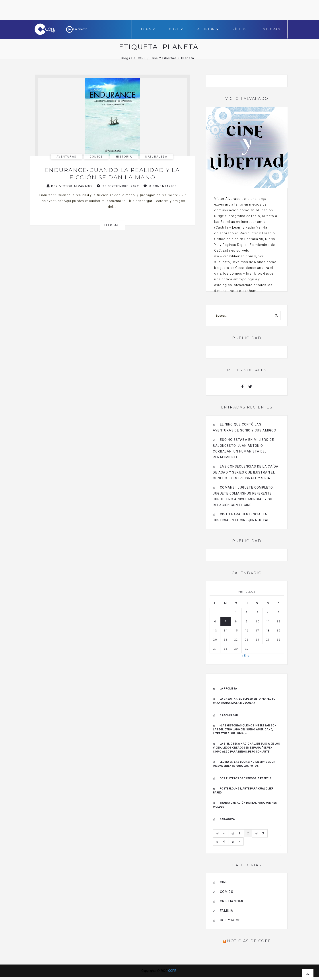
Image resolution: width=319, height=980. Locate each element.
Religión (208, 29)
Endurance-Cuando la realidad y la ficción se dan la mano (113, 174)
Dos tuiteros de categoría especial (246, 778)
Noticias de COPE (249, 941)
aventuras (66, 157)
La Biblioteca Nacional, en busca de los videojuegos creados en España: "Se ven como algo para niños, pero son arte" (246, 748)
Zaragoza (227, 819)
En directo (77, 29)
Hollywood (230, 920)
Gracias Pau (229, 715)
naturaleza (156, 157)
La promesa (228, 689)
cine (224, 882)
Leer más (113, 225)
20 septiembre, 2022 (118, 186)
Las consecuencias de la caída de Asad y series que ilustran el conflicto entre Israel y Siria (246, 472)
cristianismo (232, 901)
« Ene (245, 656)
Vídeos (240, 29)
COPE (176, 29)
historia (124, 157)
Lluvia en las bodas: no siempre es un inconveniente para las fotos (244, 764)
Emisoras (271, 29)
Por (69, 186)
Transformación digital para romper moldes (245, 805)
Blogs (147, 29)
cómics (96, 157)
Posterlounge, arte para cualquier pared (243, 791)
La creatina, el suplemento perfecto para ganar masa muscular (244, 701)
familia (227, 911)
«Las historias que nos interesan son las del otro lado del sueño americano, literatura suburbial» (245, 730)
